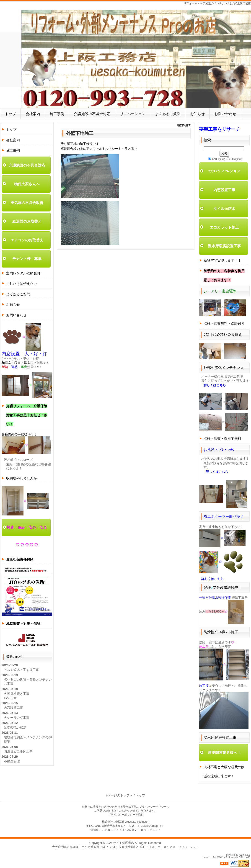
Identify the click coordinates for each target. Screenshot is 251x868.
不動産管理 (12, 761)
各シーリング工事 (17, 718)
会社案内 (33, 114)
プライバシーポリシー (153, 807)
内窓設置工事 (13, 708)
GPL (241, 857)
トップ (10, 114)
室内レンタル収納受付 (23, 273)
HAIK (241, 855)
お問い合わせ (225, 114)
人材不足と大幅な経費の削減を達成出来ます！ (224, 771)
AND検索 (216, 159)
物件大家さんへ (27, 184)
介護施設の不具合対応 (92, 114)
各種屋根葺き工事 (17, 694)
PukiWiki (217, 857)
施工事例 (57, 114)
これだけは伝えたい (22, 284)
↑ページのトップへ (119, 795)
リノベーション (133, 114)
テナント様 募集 (27, 259)
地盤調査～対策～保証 (23, 624)
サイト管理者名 (124, 843)
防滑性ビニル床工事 (18, 751)
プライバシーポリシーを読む (126, 815)
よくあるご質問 (168, 114)
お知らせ (197, 114)
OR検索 (234, 159)
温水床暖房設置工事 (224, 246)
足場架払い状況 (15, 727)
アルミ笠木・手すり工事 (21, 670)
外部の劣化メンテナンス (224, 368)
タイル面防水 (224, 209)
